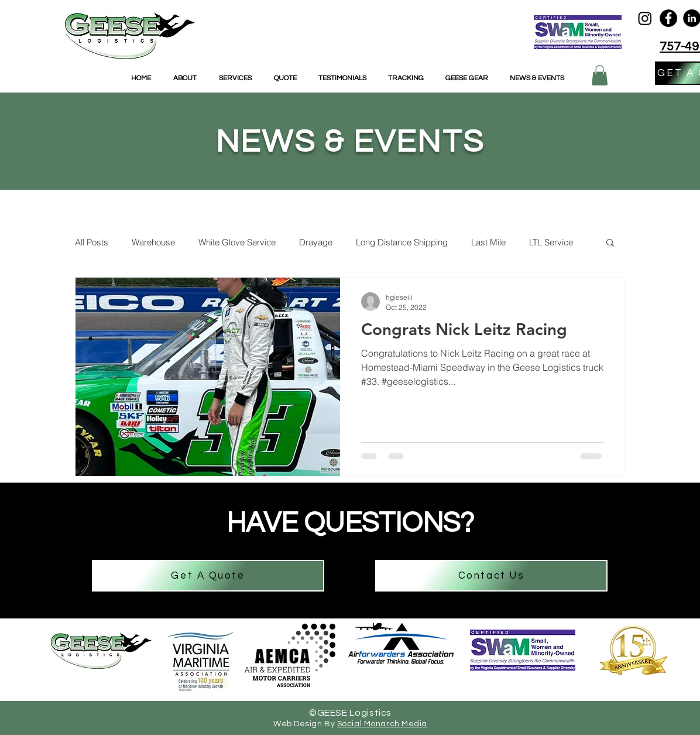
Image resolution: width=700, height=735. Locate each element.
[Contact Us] (491, 576)
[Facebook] (668, 18)
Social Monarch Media (382, 724)
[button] (600, 75)
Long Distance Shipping (402, 242)
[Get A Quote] (208, 576)
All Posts (92, 242)
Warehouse (153, 242)
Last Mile (488, 242)
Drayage (316, 242)
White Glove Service (237, 242)
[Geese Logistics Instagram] (645, 18)
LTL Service (551, 242)
